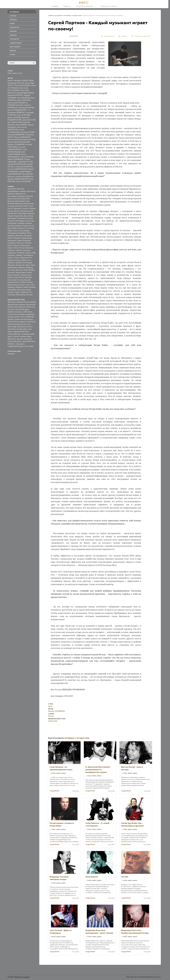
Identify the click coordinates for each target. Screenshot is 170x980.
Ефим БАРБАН (21, 125)
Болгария (17, 199)
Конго (28, 285)
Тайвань (19, 255)
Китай (10, 226)
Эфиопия (19, 270)
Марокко (11, 236)
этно (20, 73)
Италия (11, 221)
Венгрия (11, 203)
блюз (10, 73)
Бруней (27, 280)
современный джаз (16, 346)
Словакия (11, 253)
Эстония (11, 270)
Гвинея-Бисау (13, 285)
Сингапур (26, 250)
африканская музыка (16, 304)
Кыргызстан (22, 228)
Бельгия (29, 196)
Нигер (28, 290)
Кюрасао (16, 275)
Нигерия (17, 238)
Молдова (28, 236)
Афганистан (21, 194)
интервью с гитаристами (73, 15)
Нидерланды (27, 238)
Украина (11, 263)
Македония (12, 233)
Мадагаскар (26, 275)
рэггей (19, 329)
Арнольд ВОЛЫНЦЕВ (16, 103)
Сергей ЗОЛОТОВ (25, 162)
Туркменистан (26, 258)
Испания (29, 218)
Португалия (25, 245)
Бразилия (26, 199)
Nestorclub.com (156, 977)
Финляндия (27, 263)
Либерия (19, 287)
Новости (67, 6)
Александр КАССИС (16, 83)
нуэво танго (19, 317)
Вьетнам (19, 206)
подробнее (54, 791)
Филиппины (21, 295)
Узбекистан (26, 260)
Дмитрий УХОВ (29, 120)
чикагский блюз (29, 341)
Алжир (23, 191)
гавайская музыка (15, 312)
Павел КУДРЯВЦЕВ (15, 159)
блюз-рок (31, 307)
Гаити (10, 208)
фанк (29, 336)
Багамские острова (16, 280)
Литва (16, 231)
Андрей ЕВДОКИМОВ (25, 93)
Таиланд (11, 255)
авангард (11, 302)
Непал (10, 238)
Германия (17, 208)
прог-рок (27, 324)
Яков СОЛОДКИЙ (23, 181)
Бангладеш (12, 196)
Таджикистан (26, 292)
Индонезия (18, 216)
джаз (15, 73)
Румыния (29, 248)
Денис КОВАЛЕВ (14, 117)
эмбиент (11, 344)
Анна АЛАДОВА (23, 98)
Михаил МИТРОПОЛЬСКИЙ (19, 142)
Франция (11, 265)
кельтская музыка (15, 324)
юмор (12, 54)
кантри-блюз (13, 322)
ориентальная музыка (24, 319)
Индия (10, 216)
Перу (10, 245)
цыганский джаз (14, 341)
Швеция (22, 267)
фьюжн (20, 339)
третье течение (19, 336)
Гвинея (30, 282)
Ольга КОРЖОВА (27, 157)
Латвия (31, 228)
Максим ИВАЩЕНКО (22, 137)
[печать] (123, 36)
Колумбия (18, 226)
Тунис (17, 258)
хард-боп (28, 339)
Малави (32, 287)
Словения (20, 253)
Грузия (10, 211)
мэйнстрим (28, 312)
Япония (30, 295)
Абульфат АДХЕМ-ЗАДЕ (24, 80)
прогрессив (22, 327)
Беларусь (22, 196)
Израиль (31, 213)
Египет (22, 285)
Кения (29, 272)
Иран (31, 216)
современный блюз (21, 331)
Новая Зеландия (24, 240)
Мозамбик (12, 290)
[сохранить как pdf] (141, 36)
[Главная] (84, 3)
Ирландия (12, 218)
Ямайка (31, 270)
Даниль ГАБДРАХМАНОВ (18, 179)
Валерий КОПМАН (27, 108)
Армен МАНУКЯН (24, 100)
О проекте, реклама (85, 6)
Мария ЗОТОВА (29, 140)
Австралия (12, 189)
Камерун (21, 223)
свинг (25, 329)
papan (10, 80)
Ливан (10, 231)
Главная (55, 6)
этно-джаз (29, 346)
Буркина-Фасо (13, 282)
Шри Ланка (19, 277)
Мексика (19, 236)
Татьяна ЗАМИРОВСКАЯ (17, 169)
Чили (33, 265)
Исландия (21, 218)
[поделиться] (107, 36)
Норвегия (11, 243)
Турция (11, 260)
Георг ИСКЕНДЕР (23, 115)
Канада (29, 223)
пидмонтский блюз (27, 322)
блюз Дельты (20, 307)
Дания (17, 211)
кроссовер (12, 327)
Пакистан (20, 243)
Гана (31, 206)
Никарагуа (12, 240)
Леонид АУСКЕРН (27, 132)
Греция (32, 208)
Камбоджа (12, 223)
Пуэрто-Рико (13, 248)
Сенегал (11, 250)
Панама (28, 243)
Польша (16, 245)
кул (9, 309)
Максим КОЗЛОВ (14, 140)
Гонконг (25, 208)
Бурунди (11, 201)
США (33, 253)
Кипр (10, 275)
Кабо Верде (19, 221)
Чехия (27, 265)
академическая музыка (26, 302)
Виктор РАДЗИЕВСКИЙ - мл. (19, 110)
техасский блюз (14, 334)
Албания (28, 277)
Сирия (17, 292)
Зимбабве (22, 213)
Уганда (17, 260)
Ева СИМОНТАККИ (15, 122)
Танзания (11, 295)
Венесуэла (19, 203)
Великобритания (22, 201)
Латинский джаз (22, 309)
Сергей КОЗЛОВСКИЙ (17, 164)
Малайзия (22, 233)
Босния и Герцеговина (17, 272)
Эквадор (29, 267)
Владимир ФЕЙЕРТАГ (16, 112)
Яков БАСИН (28, 174)
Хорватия (20, 265)
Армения (11, 194)
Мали (29, 233)
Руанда (11, 292)
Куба (14, 228)
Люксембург (25, 231)
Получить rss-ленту (108, 6)
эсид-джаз (20, 344)
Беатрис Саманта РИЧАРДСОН (20, 176)
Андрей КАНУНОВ (15, 95)
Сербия (18, 250)
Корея (25, 226)
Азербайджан (13, 191)
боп (13, 309)
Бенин (10, 199)
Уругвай (19, 263)
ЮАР (26, 270)
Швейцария (12, 267)
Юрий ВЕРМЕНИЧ (15, 174)
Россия (22, 248)
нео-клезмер (19, 314)
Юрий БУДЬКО (25, 172)
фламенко (12, 339)
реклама (11, 354)
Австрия (21, 189)
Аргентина (31, 191)
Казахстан (30, 221)
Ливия (26, 287)
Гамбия (23, 282)
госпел (10, 314)
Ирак (26, 216)
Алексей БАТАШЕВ (22, 85)
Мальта (11, 277)
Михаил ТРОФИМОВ (16, 144)
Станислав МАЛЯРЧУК (23, 167)
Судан (28, 253)
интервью (59, 15)
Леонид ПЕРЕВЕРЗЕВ (16, 135)
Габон (26, 206)
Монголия (21, 290)
